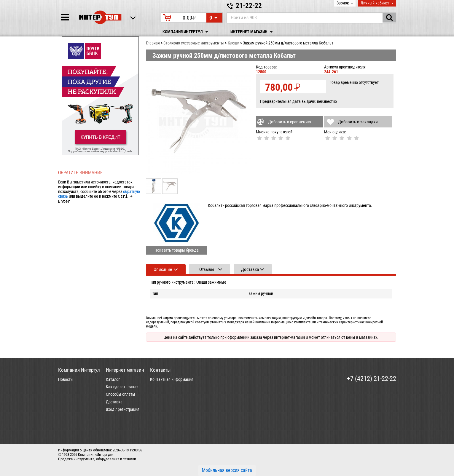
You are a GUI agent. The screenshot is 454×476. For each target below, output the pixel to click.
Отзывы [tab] (207, 269)
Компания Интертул (186, 32)
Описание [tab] (163, 269)
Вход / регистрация (123, 409)
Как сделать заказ (122, 387)
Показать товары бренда (177, 250)
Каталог (113, 379)
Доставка (114, 402)
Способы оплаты (121, 394)
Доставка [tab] (250, 269)
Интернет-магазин (252, 32)
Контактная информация (172, 379)
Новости (65, 379)
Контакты (160, 370)
